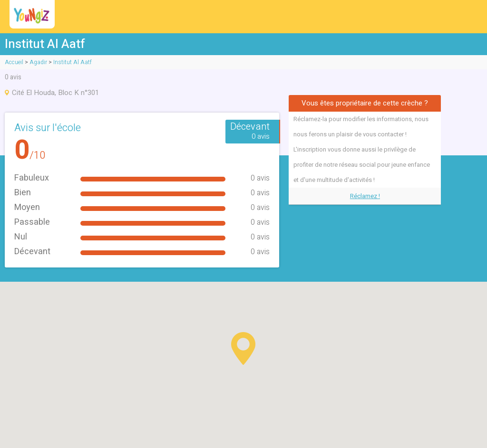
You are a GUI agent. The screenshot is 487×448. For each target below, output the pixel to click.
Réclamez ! (365, 196)
